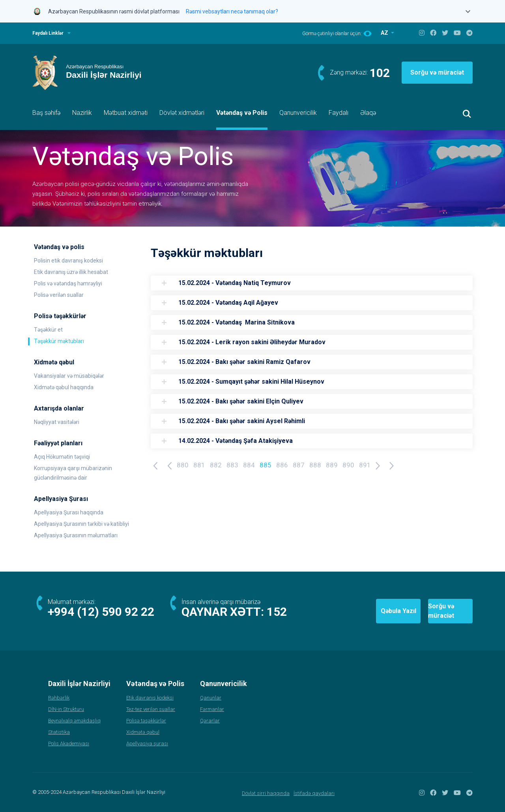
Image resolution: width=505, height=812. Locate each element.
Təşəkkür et (48, 330)
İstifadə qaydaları (314, 793)
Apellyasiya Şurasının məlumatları (76, 535)
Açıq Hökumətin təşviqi (62, 457)
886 (282, 465)
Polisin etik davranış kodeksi (68, 261)
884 (249, 465)
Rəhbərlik (59, 698)
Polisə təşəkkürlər (146, 721)
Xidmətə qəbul (143, 732)
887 (299, 465)
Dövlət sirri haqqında (266, 793)
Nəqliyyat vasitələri (57, 422)
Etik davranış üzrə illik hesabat (71, 272)
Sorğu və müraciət (437, 72)
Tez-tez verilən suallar (151, 709)
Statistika (59, 732)
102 (380, 73)
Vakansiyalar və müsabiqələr (69, 376)
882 (216, 465)
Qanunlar (211, 698)
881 (199, 465)
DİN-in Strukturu (66, 709)
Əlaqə (368, 113)
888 (315, 465)
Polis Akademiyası (69, 744)
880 (183, 465)
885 (266, 465)
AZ (385, 33)
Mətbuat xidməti (126, 113)
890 (348, 465)
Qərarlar (210, 721)
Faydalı (339, 113)
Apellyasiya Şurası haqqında (69, 512)
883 (232, 465)
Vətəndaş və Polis (242, 113)
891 (365, 465)
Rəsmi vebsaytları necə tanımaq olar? (232, 11)
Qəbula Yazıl (351, 611)
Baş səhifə (46, 113)
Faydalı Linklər (48, 33)
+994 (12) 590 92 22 (101, 612)
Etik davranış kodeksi (150, 698)
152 (277, 612)
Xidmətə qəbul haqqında (64, 387)
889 (332, 465)
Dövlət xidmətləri (182, 113)
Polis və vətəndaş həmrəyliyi (68, 283)
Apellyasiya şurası (147, 744)
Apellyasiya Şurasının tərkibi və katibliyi (81, 524)
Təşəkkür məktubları (59, 341)
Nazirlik (82, 113)
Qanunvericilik (298, 113)
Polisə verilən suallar (59, 295)
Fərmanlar (212, 709)
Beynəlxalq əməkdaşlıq (74, 721)
